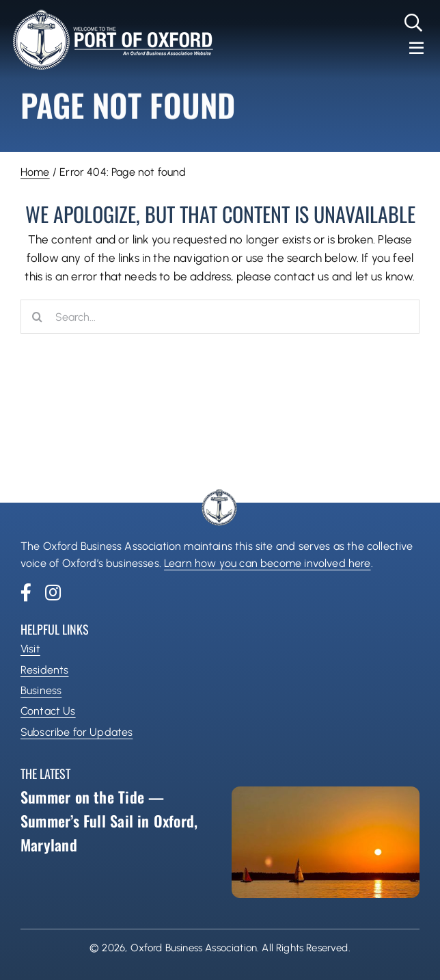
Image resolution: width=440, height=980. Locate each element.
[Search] (38, 317)
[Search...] (220, 317)
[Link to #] (414, 23)
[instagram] (53, 592)
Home (35, 172)
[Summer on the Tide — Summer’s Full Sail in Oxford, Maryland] (326, 843)
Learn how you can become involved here (267, 563)
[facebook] (26, 592)
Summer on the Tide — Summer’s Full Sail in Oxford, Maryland (109, 821)
